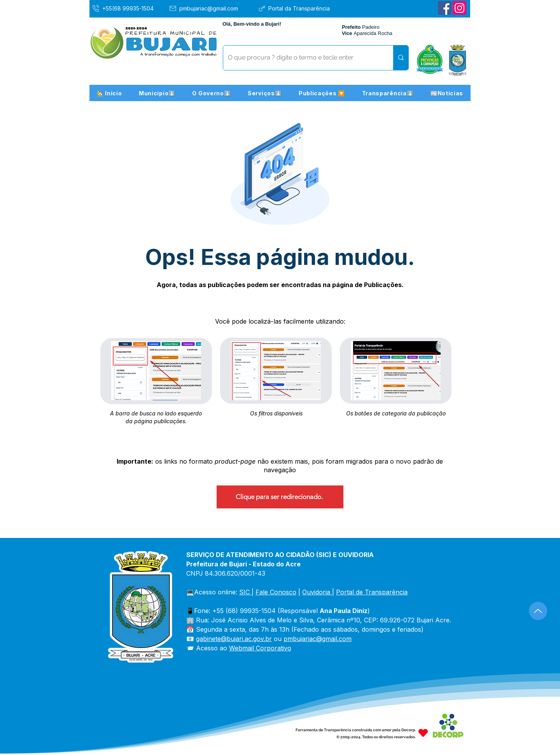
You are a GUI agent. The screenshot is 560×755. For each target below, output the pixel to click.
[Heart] (423, 733)
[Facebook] (445, 8)
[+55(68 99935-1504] (128, 8)
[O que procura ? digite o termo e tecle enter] (302, 58)
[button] (157, 93)
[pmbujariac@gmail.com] (211, 8)
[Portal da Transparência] (300, 8)
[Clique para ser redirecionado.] (280, 497)
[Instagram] (459, 8)
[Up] (538, 611)
